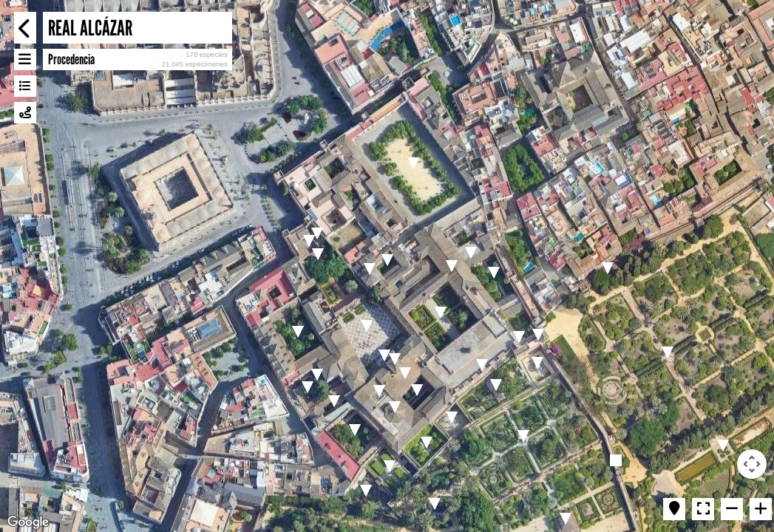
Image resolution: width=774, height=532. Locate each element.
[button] (317, 233)
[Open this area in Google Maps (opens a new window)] (28, 522)
